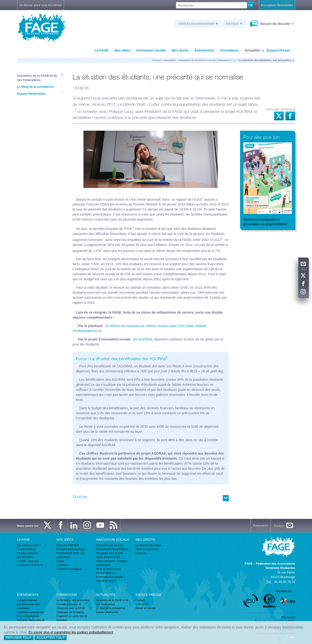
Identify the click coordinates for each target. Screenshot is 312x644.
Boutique (234, 24)
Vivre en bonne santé (109, 569)
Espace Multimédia (40, 94)
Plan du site (288, 617)
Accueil (157, 60)
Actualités (254, 51)
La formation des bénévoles (73, 600)
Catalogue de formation (70, 612)
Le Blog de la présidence (40, 87)
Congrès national (27, 600)
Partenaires (261, 526)
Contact (140, 600)
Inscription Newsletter (277, 5)
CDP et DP (142, 604)
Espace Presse (280, 51)
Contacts (141, 553)
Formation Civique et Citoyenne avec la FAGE (71, 606)
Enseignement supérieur (71, 549)
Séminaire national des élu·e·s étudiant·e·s (30, 614)
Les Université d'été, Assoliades (29, 606)
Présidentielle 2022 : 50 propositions (70, 555)
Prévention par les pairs (110, 545)
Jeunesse (62, 565)
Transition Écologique (69, 569)
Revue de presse (146, 608)
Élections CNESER (68, 545)
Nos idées (124, 51)
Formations (231, 51)
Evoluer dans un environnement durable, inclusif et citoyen (110, 577)
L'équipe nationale (28, 553)
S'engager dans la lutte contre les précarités (110, 555)
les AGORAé (143, 339)
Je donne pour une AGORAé (41, 5)
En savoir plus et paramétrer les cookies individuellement (71, 632)
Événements (206, 51)
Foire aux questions (147, 549)
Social (60, 561)
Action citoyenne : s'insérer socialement (112, 563)
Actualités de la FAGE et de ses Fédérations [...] (207, 60)
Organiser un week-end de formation (72, 618)
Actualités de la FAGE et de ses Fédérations (40, 78)
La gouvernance (26, 549)
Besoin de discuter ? (277, 24)
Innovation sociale (153, 51)
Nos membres (25, 557)
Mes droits (182, 51)
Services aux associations (198, 24)
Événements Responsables (112, 549)
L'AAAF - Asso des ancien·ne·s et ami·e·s (30, 563)
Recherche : (0, 2)
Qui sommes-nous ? (29, 545)
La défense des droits (148, 545)
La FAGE (103, 51)
